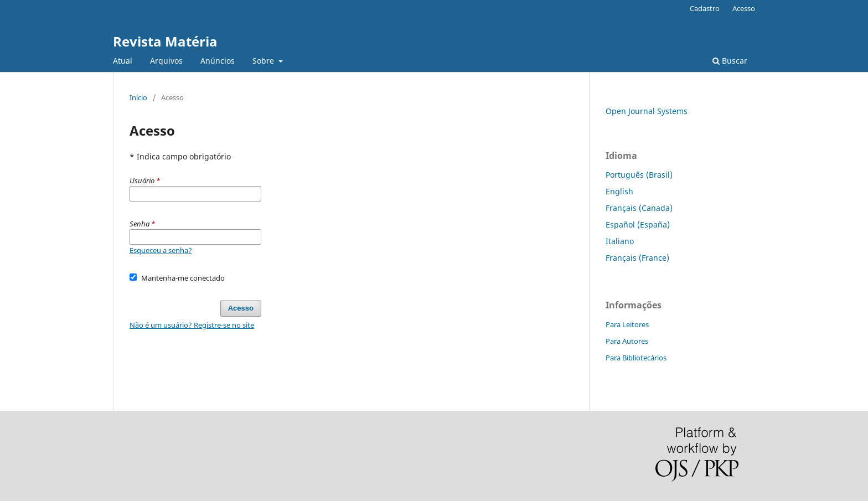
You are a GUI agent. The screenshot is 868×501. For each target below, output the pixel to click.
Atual (123, 61)
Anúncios (218, 61)
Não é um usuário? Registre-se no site (192, 325)
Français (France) (637, 258)
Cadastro (705, 8)
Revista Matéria (165, 41)
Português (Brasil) (639, 175)
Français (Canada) (639, 208)
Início (138, 97)
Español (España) (638, 224)
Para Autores (627, 341)
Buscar (730, 61)
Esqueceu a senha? (161, 250)
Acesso (744, 8)
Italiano (620, 241)
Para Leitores (627, 324)
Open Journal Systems (647, 111)
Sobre (264, 61)
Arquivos (166, 61)
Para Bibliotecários (636, 358)
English (619, 191)
